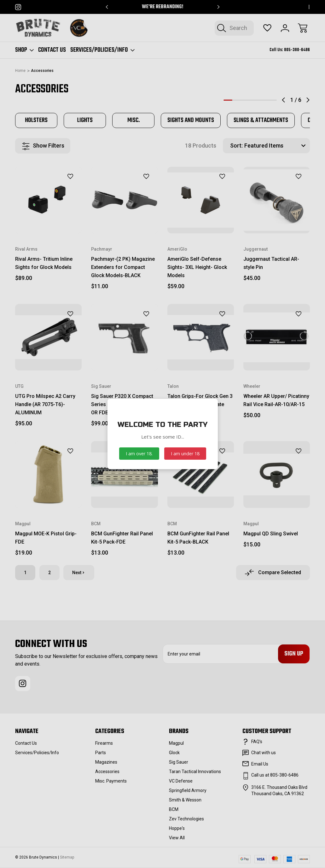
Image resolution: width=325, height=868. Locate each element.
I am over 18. (139, 454)
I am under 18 (185, 454)
